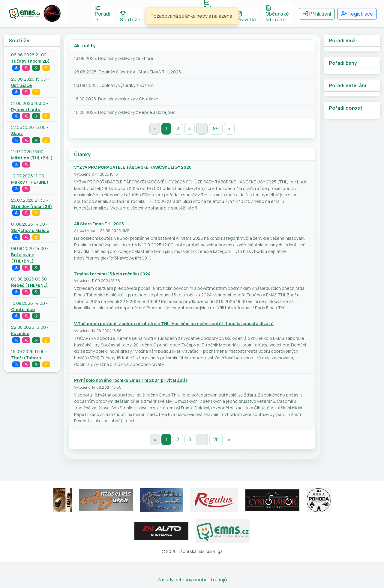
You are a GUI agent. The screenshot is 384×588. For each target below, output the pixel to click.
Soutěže (130, 17)
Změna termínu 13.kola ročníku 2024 (112, 274)
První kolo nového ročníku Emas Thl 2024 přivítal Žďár (131, 380)
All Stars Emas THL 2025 (99, 224)
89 (216, 129)
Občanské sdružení (277, 14)
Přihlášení (317, 14)
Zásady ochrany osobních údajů (192, 580)
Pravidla (246, 17)
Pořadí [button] (103, 11)
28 (216, 439)
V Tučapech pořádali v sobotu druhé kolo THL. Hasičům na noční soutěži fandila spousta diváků (174, 324)
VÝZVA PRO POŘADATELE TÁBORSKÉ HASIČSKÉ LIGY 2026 (133, 167)
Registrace (357, 14)
